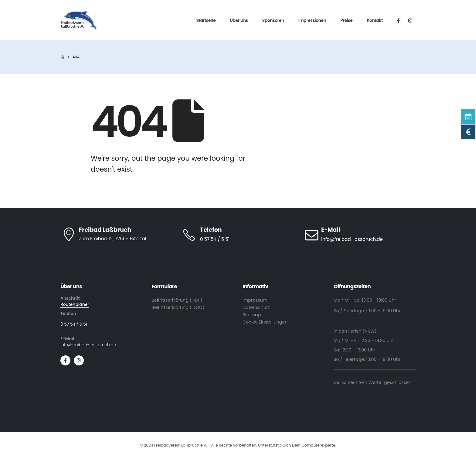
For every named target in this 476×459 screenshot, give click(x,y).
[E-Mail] (359, 235)
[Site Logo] (79, 20)
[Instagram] (410, 20)
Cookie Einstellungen (265, 322)
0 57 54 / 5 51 (74, 324)
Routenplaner (75, 304)
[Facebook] (398, 20)
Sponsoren (273, 20)
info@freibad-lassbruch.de (88, 345)
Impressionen (312, 20)
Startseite (206, 20)
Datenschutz (256, 307)
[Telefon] (238, 235)
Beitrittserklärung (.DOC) (178, 307)
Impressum (255, 300)
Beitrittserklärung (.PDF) (177, 300)
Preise (346, 20)
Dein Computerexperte (314, 445)
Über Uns (239, 20)
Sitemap (252, 315)
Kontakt (375, 20)
